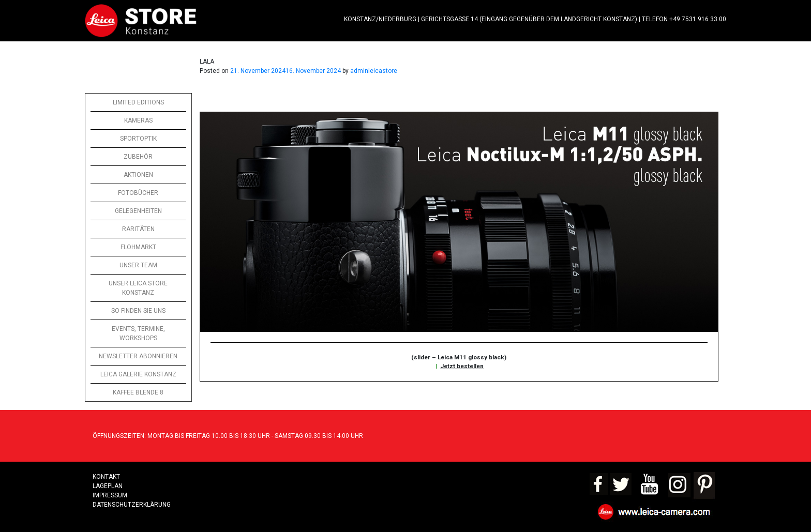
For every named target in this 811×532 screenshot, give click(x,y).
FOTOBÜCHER (138, 193)
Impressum (110, 495)
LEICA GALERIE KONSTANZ (138, 374)
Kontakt (106, 477)
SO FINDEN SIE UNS (138, 311)
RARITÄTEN (138, 229)
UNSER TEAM (138, 265)
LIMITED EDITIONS (138, 102)
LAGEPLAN (108, 486)
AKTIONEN (138, 175)
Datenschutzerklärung (132, 505)
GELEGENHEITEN (138, 211)
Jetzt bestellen (462, 366)
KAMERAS (138, 120)
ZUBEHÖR (138, 157)
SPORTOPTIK (138, 139)
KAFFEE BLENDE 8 (138, 392)
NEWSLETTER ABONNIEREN (138, 356)
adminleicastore (374, 71)
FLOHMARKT (138, 247)
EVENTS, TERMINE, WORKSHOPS (138, 333)
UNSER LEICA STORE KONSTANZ (138, 288)
